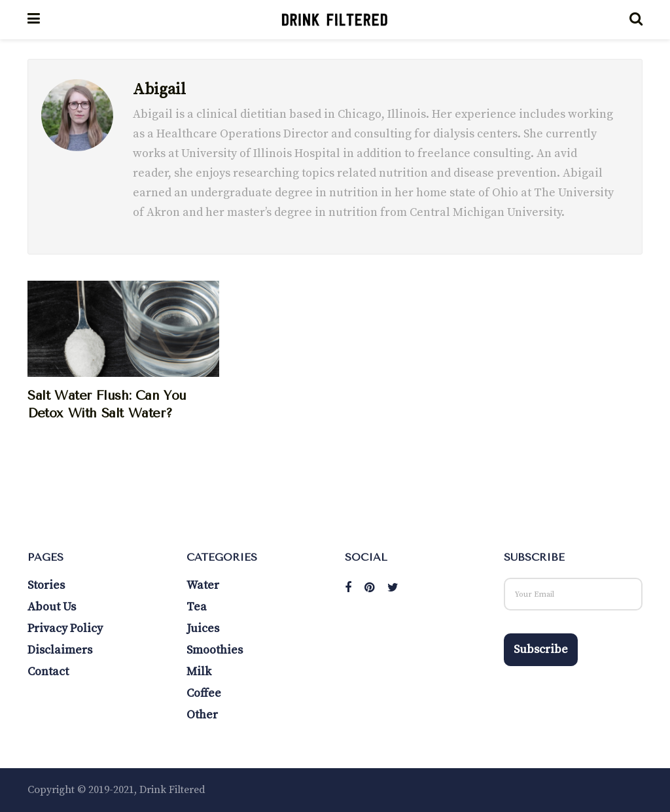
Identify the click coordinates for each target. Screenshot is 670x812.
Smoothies (215, 650)
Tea (197, 607)
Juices (203, 628)
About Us (52, 607)
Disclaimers (60, 650)
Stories (46, 585)
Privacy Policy (65, 628)
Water (203, 585)
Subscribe (541, 649)
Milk (199, 672)
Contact (48, 672)
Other (202, 715)
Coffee (204, 693)
